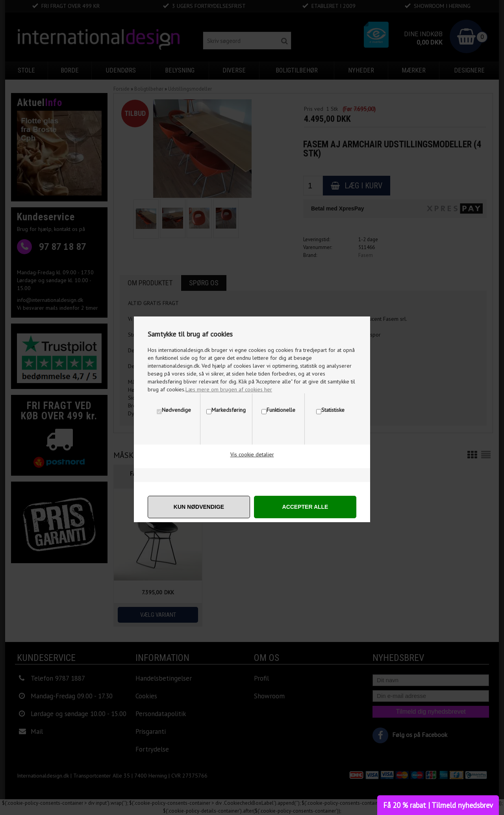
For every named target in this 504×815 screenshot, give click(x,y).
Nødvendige (176, 410)
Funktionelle (281, 410)
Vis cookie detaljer (252, 454)
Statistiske (333, 410)
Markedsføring (229, 410)
